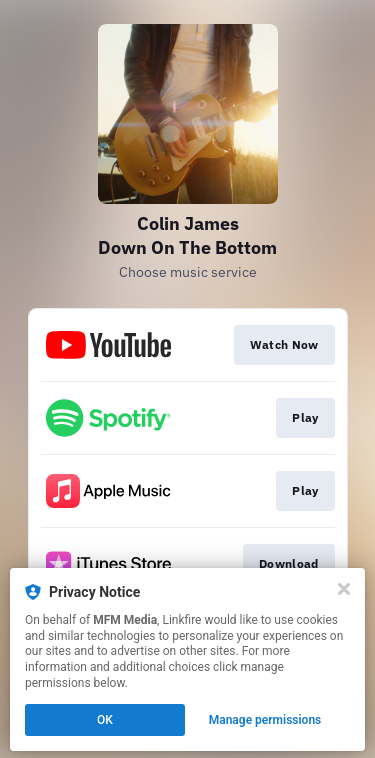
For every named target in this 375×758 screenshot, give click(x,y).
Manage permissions (265, 720)
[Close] (344, 589)
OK (105, 720)
